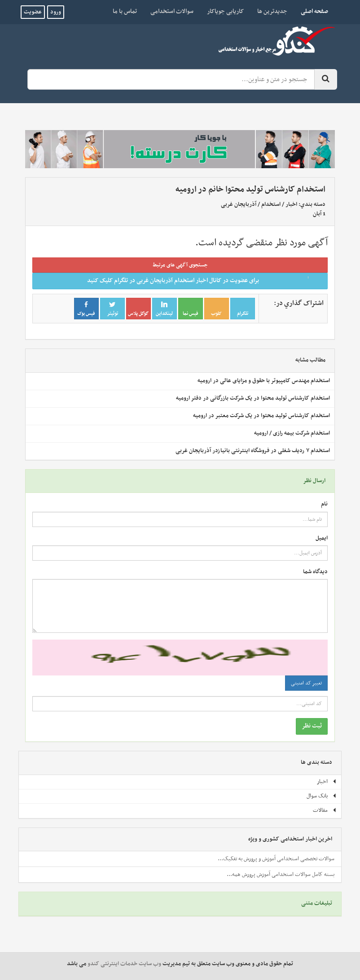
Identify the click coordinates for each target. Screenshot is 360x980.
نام (324, 504)
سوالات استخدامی (172, 11)
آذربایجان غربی (239, 205)
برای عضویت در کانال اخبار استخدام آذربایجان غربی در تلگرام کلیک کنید (204, 281)
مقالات (325, 810)
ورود (56, 12)
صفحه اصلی (311, 11)
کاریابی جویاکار (225, 11)
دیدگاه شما (315, 572)
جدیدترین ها (272, 11)
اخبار (291, 205)
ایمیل (322, 538)
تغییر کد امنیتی (306, 683)
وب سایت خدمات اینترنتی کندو (124, 964)
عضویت (33, 12)
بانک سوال (322, 796)
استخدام (271, 205)
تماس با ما (125, 11)
